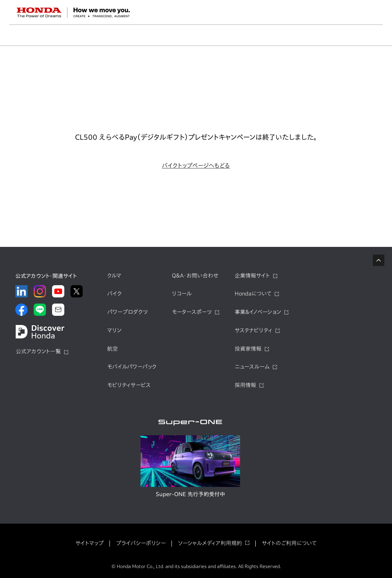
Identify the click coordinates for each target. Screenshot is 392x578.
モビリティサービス (129, 385)
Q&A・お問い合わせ (195, 276)
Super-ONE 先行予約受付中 (190, 494)
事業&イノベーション (258, 312)
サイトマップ (90, 543)
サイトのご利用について (289, 543)
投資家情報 (248, 349)
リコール (182, 294)
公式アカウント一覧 (38, 351)
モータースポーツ (192, 312)
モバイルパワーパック (132, 367)
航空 (113, 349)
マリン (114, 330)
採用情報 (245, 385)
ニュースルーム (252, 367)
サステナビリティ (253, 330)
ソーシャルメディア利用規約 (210, 543)
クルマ (114, 276)
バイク (114, 294)
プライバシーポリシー (141, 543)
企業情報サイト (252, 276)
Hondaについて (253, 294)
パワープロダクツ (127, 312)
